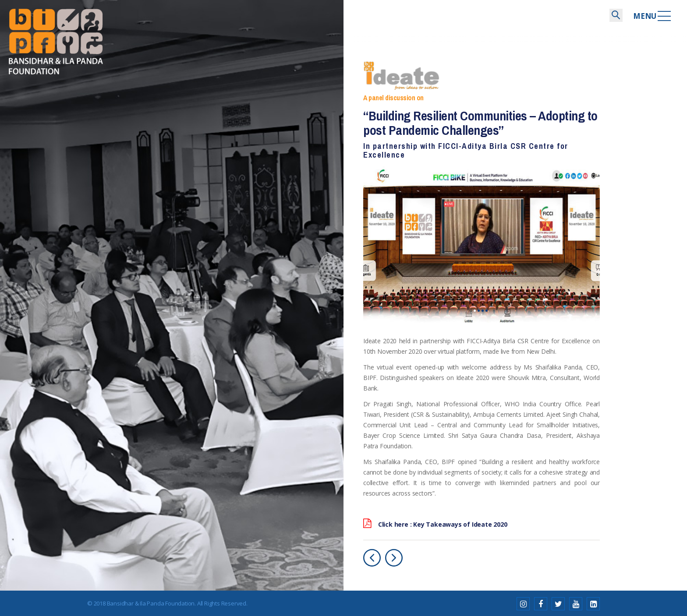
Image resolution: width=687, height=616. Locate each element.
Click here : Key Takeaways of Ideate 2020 (435, 524)
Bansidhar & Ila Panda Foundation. (151, 602)
